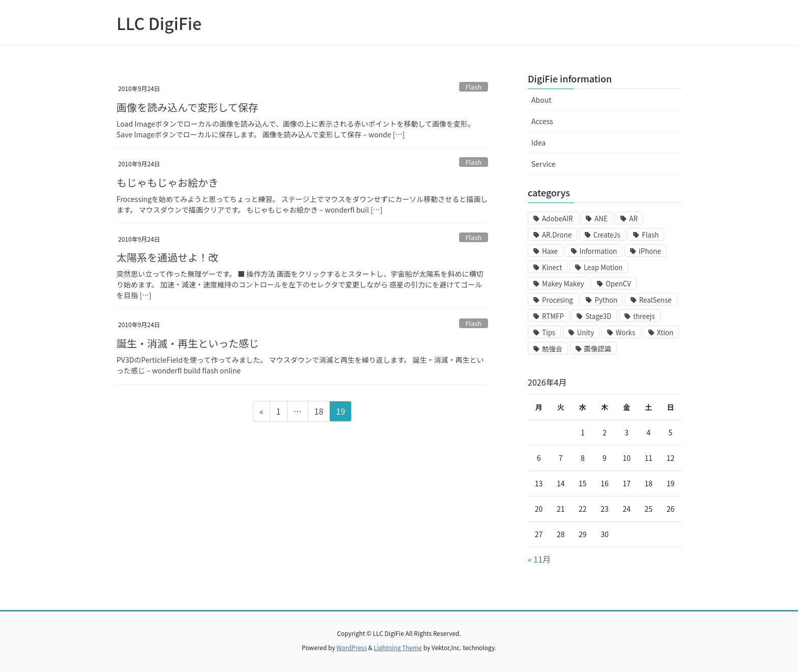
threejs (644, 316)
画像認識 (598, 349)
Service (544, 164)
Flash (474, 87)
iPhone (650, 251)
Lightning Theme (398, 647)
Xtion (665, 332)
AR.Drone (557, 235)
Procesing (558, 300)
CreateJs (607, 235)
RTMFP (553, 316)
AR (633, 218)
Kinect (552, 267)
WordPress (352, 647)
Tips (549, 332)
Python (606, 300)
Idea (538, 142)
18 (319, 413)
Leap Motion (603, 267)
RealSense (655, 300)
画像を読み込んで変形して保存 (187, 107)
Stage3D (598, 316)
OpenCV (618, 284)
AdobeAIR (558, 218)
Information (598, 251)
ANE (601, 218)
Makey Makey (563, 284)
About (541, 100)
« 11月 (539, 559)
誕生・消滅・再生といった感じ (188, 343)
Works (626, 332)
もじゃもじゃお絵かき (167, 182)
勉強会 (552, 349)
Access (542, 121)
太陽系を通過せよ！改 (167, 257)
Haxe (550, 251)
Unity (586, 332)
